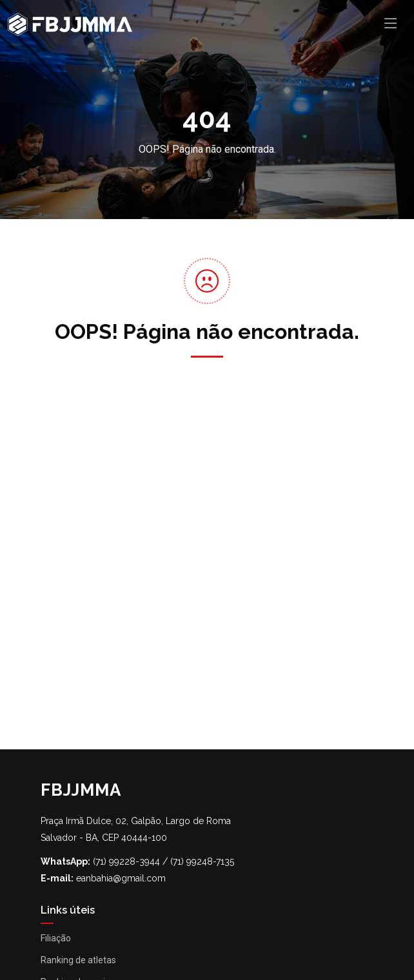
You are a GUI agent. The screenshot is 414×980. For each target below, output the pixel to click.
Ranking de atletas (78, 960)
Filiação (56, 938)
